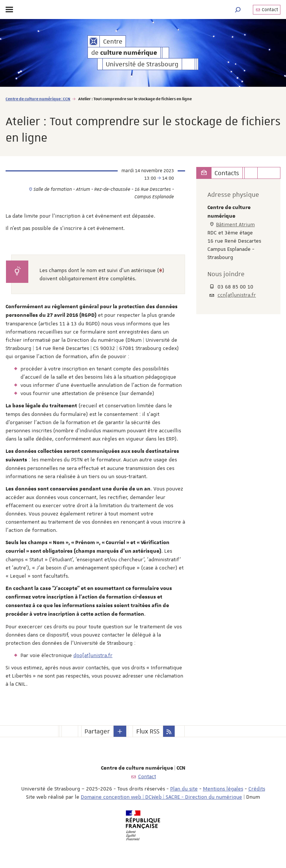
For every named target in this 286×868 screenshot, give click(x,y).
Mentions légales (223, 789)
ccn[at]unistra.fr (237, 295)
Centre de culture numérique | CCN (38, 99)
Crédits (257, 789)
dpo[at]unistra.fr (93, 655)
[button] (238, 10)
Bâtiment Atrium (235, 224)
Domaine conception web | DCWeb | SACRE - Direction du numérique (161, 797)
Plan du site (184, 789)
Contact (267, 10)
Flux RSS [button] (148, 731)
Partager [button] (97, 731)
